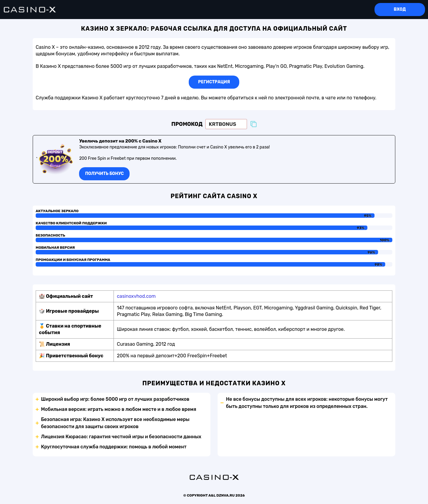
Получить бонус (104, 174)
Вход (400, 9)
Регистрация (214, 82)
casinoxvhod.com (136, 296)
